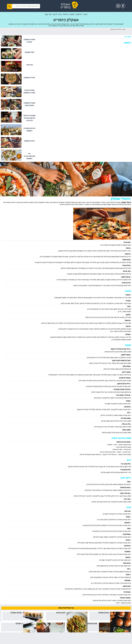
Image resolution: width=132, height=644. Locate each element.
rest (123, 29)
